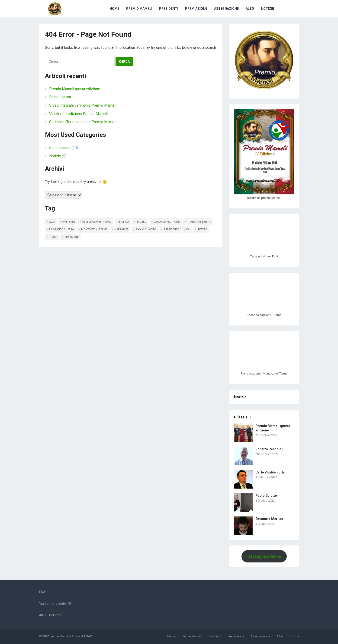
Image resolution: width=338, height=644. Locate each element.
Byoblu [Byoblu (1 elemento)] (141, 222)
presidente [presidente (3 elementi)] (171, 229)
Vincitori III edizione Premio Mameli (78, 114)
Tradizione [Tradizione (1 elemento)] (72, 237)
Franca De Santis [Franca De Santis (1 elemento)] (199, 222)
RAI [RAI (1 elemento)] (188, 229)
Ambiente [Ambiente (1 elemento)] (68, 222)
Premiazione (196, 9)
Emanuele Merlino (269, 519)
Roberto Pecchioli (269, 449)
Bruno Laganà (60, 97)
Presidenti (169, 9)
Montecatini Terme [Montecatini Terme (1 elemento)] (94, 229)
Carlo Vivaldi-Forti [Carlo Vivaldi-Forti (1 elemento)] (167, 222)
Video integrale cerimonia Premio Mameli (83, 105)
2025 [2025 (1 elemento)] (52, 222)
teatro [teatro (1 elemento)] (202, 229)
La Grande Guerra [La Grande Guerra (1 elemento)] (61, 229)
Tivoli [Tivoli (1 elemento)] (53, 237)
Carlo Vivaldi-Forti (270, 472)
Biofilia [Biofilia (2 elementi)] (124, 222)
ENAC (88, 636)
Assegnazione (226, 9)
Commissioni (60, 148)
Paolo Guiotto (266, 496)
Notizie (267, 9)
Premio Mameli (139, 9)
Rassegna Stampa (264, 556)
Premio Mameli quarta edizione (75, 89)
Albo (250, 9)
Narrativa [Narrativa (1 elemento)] (121, 229)
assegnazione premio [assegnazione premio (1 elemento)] (97, 222)
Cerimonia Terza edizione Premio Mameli (83, 122)
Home (114, 9)
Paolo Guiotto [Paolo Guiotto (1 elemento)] (146, 229)
